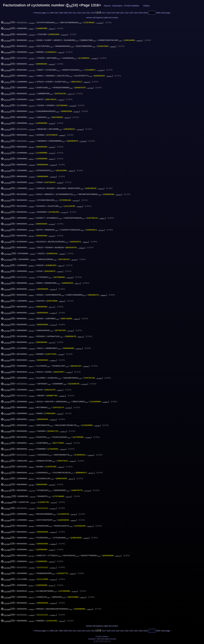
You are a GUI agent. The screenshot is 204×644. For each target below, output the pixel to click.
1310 (70, 13)
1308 (61, 13)
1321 (122, 13)
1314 (88, 13)
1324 (136, 13)
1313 (84, 13)
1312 (79, 13)
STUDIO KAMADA (131, 6)
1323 (131, 13)
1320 (118, 13)
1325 (140, 13)
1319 (113, 13)
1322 (127, 13)
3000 (158, 13)
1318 (108, 13)
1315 (93, 13)
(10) (8, 22)
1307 (56, 13)
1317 (104, 13)
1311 (74, 13)
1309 (65, 13)
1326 (145, 13)
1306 (52, 13)
